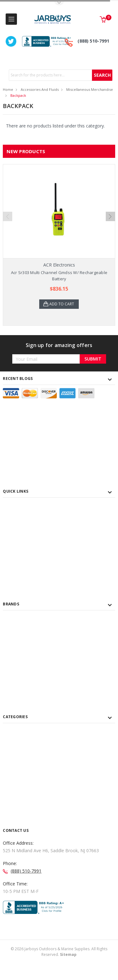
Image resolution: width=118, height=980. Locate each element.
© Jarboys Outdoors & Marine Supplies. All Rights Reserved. (59, 952)
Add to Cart (62, 304)
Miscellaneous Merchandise (90, 89)
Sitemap (68, 954)
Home (8, 89)
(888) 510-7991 (93, 41)
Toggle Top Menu (59, 3)
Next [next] (110, 216)
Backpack (18, 95)
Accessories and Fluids (40, 89)
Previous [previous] (8, 216)
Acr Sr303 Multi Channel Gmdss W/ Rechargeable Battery (59, 276)
